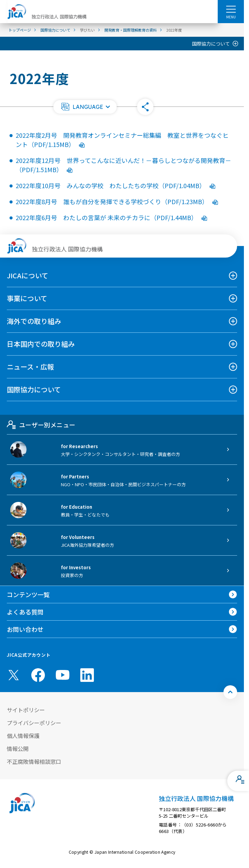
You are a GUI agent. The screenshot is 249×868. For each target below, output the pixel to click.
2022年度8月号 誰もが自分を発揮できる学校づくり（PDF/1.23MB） (117, 201)
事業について (27, 298)
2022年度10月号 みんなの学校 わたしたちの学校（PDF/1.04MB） (115, 185)
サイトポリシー (26, 710)
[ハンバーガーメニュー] (231, 9)
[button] (85, 107)
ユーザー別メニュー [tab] (41, 425)
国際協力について (211, 44)
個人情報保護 (23, 736)
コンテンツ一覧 (28, 594)
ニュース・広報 (30, 367)
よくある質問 (25, 612)
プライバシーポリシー (34, 723)
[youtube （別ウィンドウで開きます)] (63, 675)
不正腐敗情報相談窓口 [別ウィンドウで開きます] (34, 761)
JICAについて (28, 275)
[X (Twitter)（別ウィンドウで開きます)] (14, 675)
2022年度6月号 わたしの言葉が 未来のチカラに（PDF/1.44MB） (111, 217)
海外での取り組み (34, 321)
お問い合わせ (25, 629)
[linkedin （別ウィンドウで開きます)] (87, 675)
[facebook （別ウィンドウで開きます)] (38, 675)
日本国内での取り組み (41, 344)
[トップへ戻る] (230, 692)
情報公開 (18, 749)
